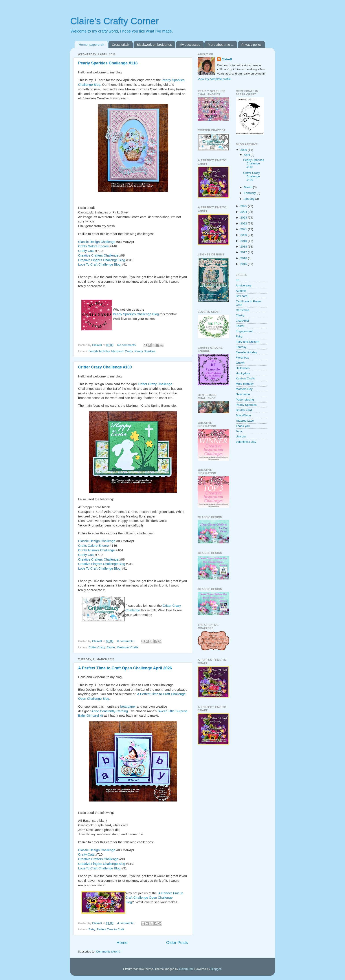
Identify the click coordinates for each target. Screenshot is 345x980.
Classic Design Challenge (97, 242)
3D (238, 280)
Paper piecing (245, 400)
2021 (244, 229)
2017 (244, 252)
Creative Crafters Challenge (98, 255)
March (249, 187)
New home (243, 394)
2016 (244, 258)
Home (122, 943)
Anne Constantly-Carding (110, 711)
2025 (244, 206)
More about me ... (221, 45)
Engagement (244, 331)
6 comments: (126, 641)
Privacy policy (251, 45)
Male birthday (245, 384)
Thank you (243, 426)
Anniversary (244, 285)
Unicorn (241, 436)
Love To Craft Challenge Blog (99, 264)
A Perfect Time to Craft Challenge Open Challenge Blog (154, 898)
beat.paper (128, 707)
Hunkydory (243, 373)
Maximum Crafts (122, 351)
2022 (244, 223)
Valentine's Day (246, 442)
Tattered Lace (245, 421)
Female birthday (99, 351)
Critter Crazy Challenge (155, 384)
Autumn (241, 291)
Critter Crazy (97, 647)
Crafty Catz (86, 251)
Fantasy (241, 347)
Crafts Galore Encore (93, 246)
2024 (244, 212)
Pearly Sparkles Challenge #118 (108, 63)
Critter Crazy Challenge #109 (105, 367)
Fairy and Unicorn (248, 342)
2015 (244, 264)
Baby (92, 929)
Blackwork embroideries (154, 45)
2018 (244, 247)
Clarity (240, 315)
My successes (190, 45)
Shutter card (244, 410)
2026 (244, 150)
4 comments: (126, 923)
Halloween (243, 368)
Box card (242, 296)
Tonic (239, 431)
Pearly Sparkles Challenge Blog (136, 314)
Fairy (239, 336)
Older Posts (177, 943)
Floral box (242, 358)
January (250, 199)
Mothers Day (244, 389)
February (250, 193)
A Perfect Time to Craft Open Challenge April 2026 (125, 668)
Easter (111, 647)
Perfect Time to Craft (110, 929)
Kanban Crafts (245, 378)
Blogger (216, 969)
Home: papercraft (92, 45)
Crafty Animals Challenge (96, 550)
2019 (244, 241)
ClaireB (227, 59)
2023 (244, 218)
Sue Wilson (243, 415)
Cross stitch (120, 45)
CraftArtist (242, 321)
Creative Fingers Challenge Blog (102, 260)
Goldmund (186, 969)
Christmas (243, 310)
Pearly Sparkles (145, 351)
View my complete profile (214, 79)
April (247, 155)
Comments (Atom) (108, 952)
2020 (244, 235)
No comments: (127, 345)
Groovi (240, 363)
